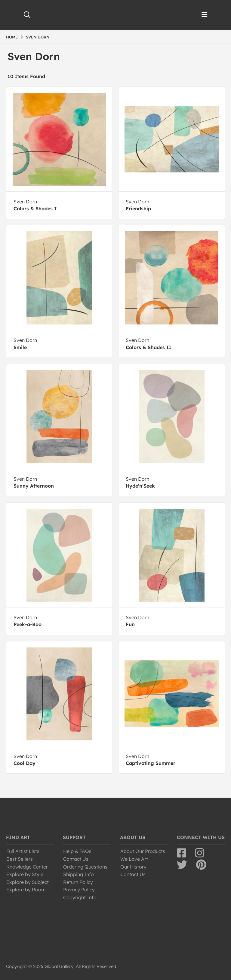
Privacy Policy (79, 890)
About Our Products (143, 851)
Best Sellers (20, 859)
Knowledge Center (27, 867)
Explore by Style (25, 874)
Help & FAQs (77, 851)
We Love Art (134, 859)
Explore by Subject (28, 882)
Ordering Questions (85, 867)
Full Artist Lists (23, 851)
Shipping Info (79, 874)
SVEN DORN (38, 37)
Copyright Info (80, 897)
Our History (133, 867)
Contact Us (76, 859)
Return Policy (78, 882)
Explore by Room (26, 890)
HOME (12, 37)
